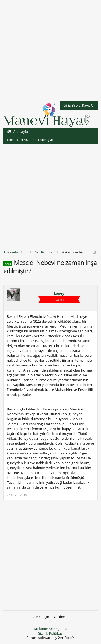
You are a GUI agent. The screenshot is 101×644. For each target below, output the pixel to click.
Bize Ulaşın (40, 617)
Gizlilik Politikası (51, 633)
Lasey (59, 293)
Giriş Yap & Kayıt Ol (79, 105)
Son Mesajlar (43, 140)
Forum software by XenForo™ (51, 638)
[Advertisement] (50, 50)
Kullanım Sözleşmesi (50, 629)
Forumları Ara (18, 140)
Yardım (59, 617)
